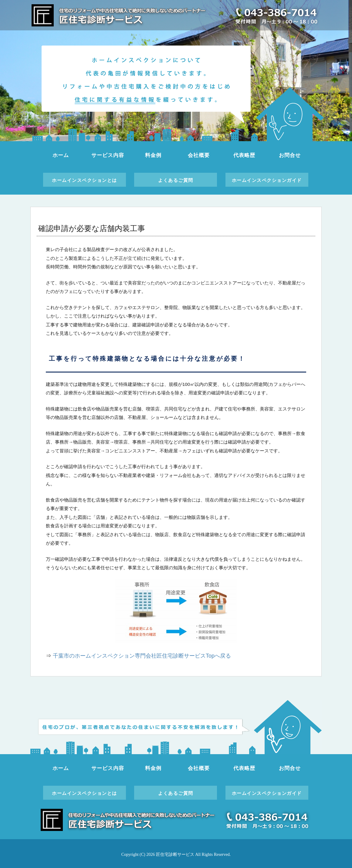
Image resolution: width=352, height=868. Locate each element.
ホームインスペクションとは (85, 180)
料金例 (153, 155)
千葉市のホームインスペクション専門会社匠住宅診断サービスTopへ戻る (142, 656)
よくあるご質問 (176, 180)
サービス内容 (108, 155)
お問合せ (290, 155)
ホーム (61, 155)
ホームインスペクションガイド (267, 180)
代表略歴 (244, 155)
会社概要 (199, 155)
